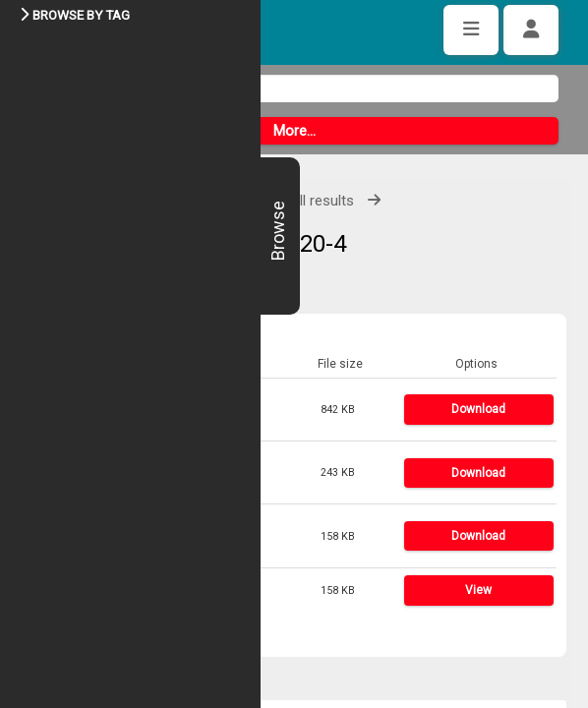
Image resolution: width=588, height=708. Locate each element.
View (478, 590)
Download (478, 409)
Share (74, 636)
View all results (305, 201)
